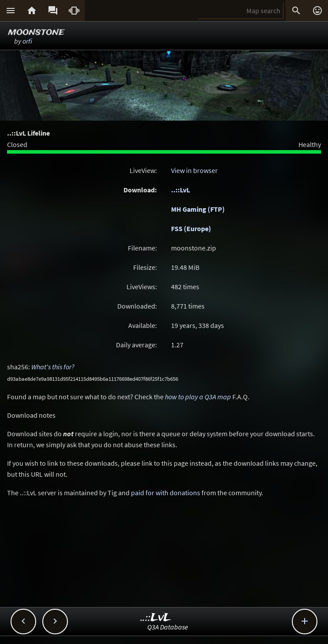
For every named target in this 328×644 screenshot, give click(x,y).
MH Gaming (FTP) (198, 209)
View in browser (194, 170)
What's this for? (53, 367)
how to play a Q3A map (198, 397)
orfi (27, 41)
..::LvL (181, 190)
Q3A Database (168, 627)
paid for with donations (166, 493)
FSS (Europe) (191, 228)
